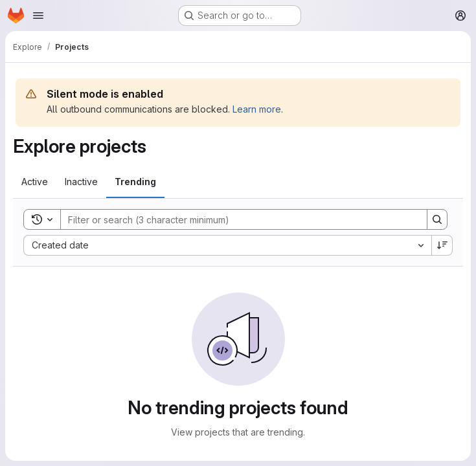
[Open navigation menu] (38, 16)
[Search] (237, 219)
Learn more (257, 109)
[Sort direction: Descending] (442, 245)
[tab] (35, 182)
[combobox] (227, 245)
